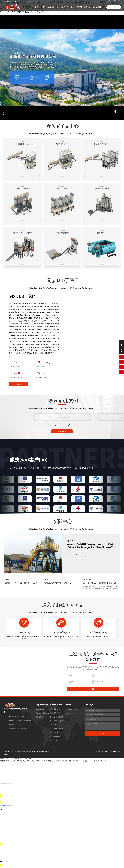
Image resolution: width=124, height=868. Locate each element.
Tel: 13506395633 (12, 2)
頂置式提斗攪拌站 (62, 145)
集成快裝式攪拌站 (62, 233)
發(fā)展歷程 (39, 724)
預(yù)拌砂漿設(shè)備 (102, 189)
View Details (77, 554)
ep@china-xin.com (20, 735)
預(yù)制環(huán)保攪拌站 (22, 233)
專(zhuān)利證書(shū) (42, 720)
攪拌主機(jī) (102, 233)
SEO (38, 758)
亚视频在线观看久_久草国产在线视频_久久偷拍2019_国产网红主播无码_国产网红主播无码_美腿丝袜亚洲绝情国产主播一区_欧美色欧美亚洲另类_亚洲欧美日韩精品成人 (50, 768)
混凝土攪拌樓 (62, 189)
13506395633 (64, 134)
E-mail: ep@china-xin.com (37, 2)
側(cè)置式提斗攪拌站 (22, 189)
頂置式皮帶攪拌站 (22, 145)
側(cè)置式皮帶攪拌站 (102, 145)
